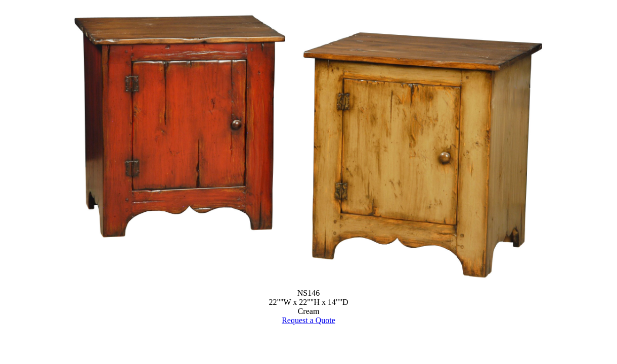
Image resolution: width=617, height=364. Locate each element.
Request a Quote (308, 320)
